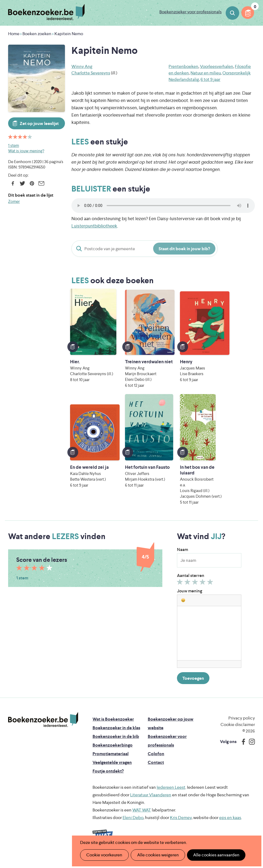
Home (14, 34)
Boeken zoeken (232, 13)
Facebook (13, 183)
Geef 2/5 (188, 589)
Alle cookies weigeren (156, 855)
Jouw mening (190, 597)
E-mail (41, 183)
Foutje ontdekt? (108, 777)
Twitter (22, 183)
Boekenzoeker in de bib (116, 742)
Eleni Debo (133, 823)
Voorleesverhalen (217, 66)
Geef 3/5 (196, 589)
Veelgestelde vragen (112, 768)
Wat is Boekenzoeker (113, 725)
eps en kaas (230, 823)
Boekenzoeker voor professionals (190, 12)
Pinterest (32, 183)
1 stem (14, 145)
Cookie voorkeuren (104, 855)
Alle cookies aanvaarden (213, 855)
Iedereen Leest (171, 793)
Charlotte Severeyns (91, 73)
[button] (183, 606)
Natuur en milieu (206, 73)
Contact (156, 768)
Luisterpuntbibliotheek (94, 226)
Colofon (156, 759)
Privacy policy (242, 724)
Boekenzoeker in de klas (116, 733)
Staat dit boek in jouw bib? (184, 249)
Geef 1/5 (181, 589)
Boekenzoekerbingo (113, 751)
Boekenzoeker (46, 12)
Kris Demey (181, 823)
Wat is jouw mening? (26, 151)
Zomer (14, 201)
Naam (183, 555)
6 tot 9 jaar (210, 79)
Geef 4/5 (203, 589)
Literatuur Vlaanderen (151, 801)
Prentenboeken (183, 66)
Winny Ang (82, 66)
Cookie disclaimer (238, 730)
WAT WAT (142, 816)
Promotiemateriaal (111, 759)
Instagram (250, 747)
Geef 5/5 (211, 589)
